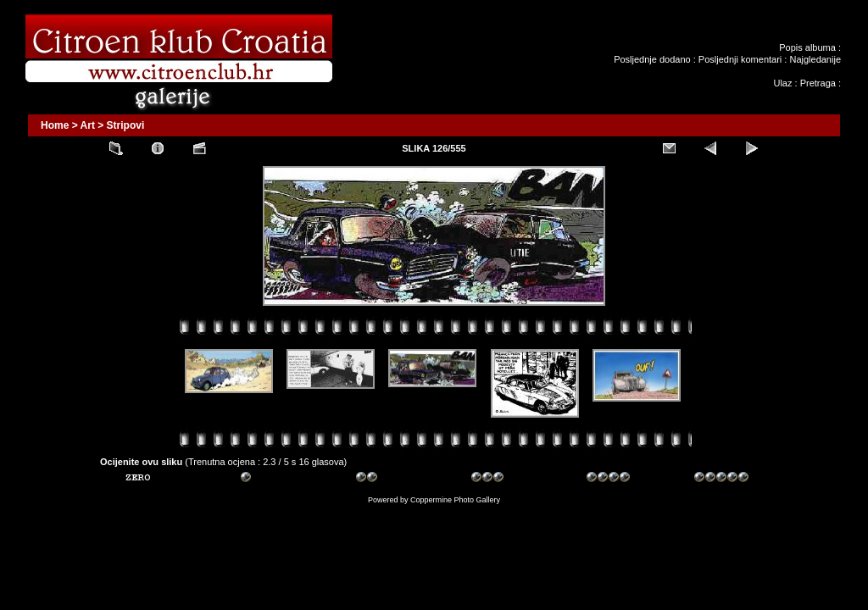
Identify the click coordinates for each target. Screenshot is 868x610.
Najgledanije (815, 59)
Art (88, 125)
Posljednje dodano (652, 59)
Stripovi (126, 125)
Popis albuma (807, 47)
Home (55, 125)
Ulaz (782, 83)
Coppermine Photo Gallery (455, 500)
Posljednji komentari (740, 59)
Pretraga (818, 83)
